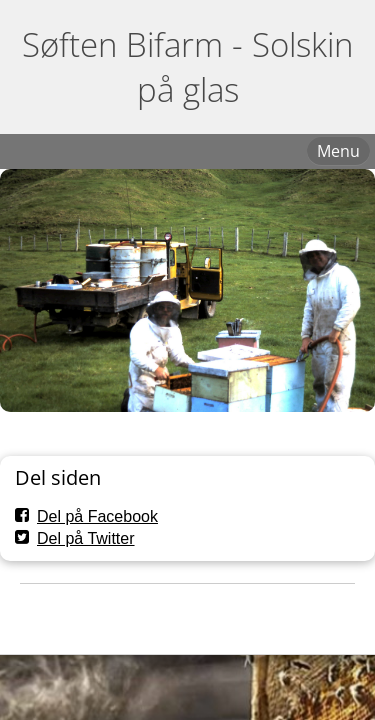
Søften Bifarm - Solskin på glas (187, 67)
